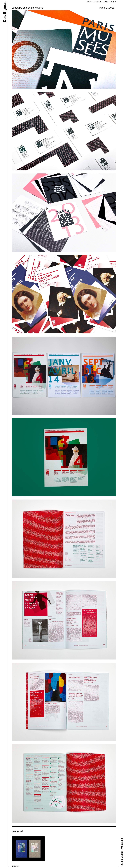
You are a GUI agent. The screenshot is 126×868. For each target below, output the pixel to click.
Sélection (90, 2)
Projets (96, 2)
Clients (102, 2)
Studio (107, 2)
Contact (113, 2)
